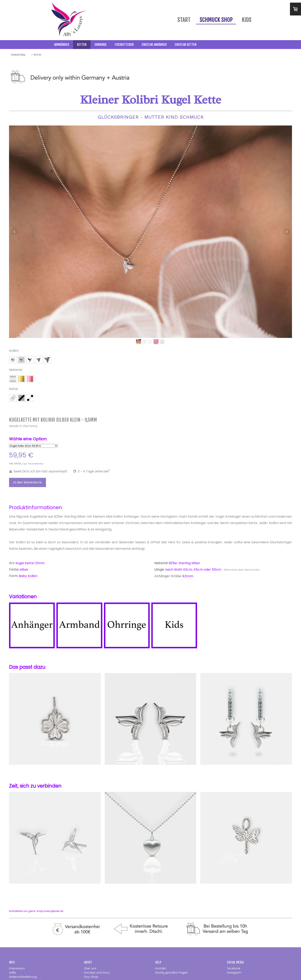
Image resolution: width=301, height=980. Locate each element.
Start (184, 20)
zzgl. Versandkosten (33, 464)
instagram (234, 973)
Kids (247, 20)
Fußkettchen (124, 45)
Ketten (82, 45)
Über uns (90, 968)
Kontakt (161, 968)
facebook (234, 968)
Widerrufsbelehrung (23, 977)
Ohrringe (101, 45)
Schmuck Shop (216, 20)
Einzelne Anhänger (154, 45)
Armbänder (62, 45)
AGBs (13, 973)
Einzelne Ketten (186, 45)
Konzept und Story (97, 973)
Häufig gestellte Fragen (172, 973)
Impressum (17, 968)
